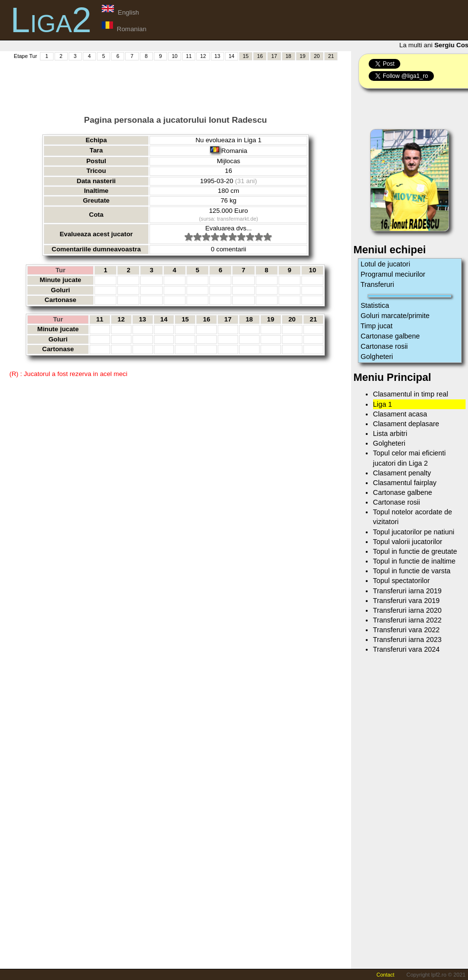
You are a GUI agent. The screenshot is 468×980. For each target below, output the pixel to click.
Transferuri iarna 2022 (407, 620)
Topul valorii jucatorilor (408, 542)
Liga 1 (383, 404)
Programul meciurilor (393, 274)
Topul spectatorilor (402, 581)
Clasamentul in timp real (411, 394)
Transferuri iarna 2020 (407, 610)
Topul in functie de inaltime (414, 561)
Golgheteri (377, 357)
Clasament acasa (400, 414)
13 (217, 56)
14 (231, 56)
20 (317, 56)
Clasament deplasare (406, 424)
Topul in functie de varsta (412, 571)
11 (189, 56)
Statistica (375, 305)
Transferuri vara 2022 (406, 630)
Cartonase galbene (391, 336)
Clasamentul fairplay (405, 483)
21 (331, 56)
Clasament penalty (402, 473)
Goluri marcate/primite (395, 316)
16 (260, 56)
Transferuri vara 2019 (406, 601)
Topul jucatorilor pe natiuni (414, 532)
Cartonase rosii (384, 346)
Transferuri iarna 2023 (407, 640)
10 (175, 56)
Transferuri (378, 284)
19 (302, 56)
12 (203, 56)
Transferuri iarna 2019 (407, 591)
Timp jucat (377, 326)
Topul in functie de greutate (415, 551)
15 (246, 56)
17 (274, 56)
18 (288, 56)
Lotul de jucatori (386, 264)
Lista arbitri (390, 433)
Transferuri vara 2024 (406, 649)
